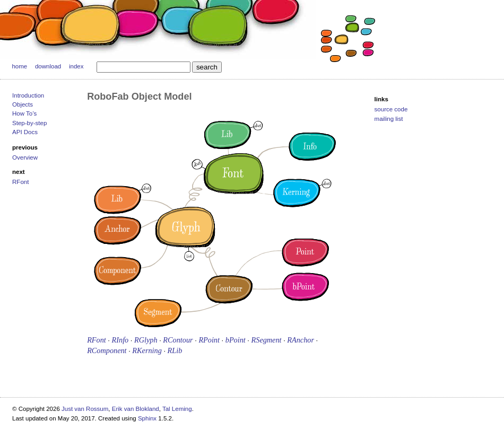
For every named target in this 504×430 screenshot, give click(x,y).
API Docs (25, 132)
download (48, 66)
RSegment (267, 340)
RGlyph (146, 340)
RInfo (120, 340)
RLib (175, 350)
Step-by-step (29, 123)
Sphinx (147, 418)
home (19, 66)
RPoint (209, 340)
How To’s (24, 113)
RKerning (147, 350)
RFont (20, 182)
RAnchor (301, 340)
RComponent (107, 350)
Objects (23, 104)
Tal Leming (177, 409)
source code (391, 109)
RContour (178, 340)
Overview (25, 157)
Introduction (28, 95)
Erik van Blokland (136, 409)
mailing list (389, 119)
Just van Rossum (85, 409)
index (76, 66)
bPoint (236, 340)
